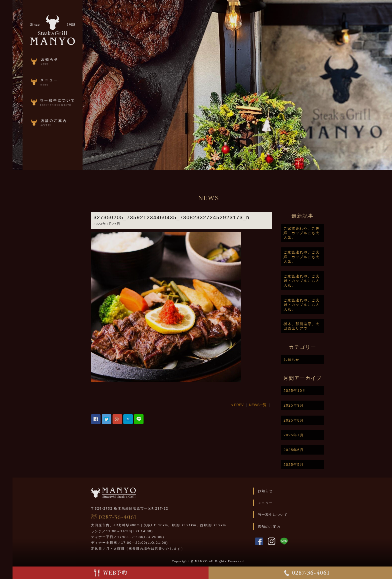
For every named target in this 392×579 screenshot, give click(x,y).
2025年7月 (312, 435)
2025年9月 (312, 405)
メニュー (283, 503)
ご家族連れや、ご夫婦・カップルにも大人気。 (320, 233)
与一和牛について (291, 515)
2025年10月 (313, 391)
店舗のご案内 (287, 527)
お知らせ (310, 360)
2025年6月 (312, 450)
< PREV (255, 405)
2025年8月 (312, 420)
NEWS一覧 (276, 405)
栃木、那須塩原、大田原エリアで (320, 326)
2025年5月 (312, 465)
